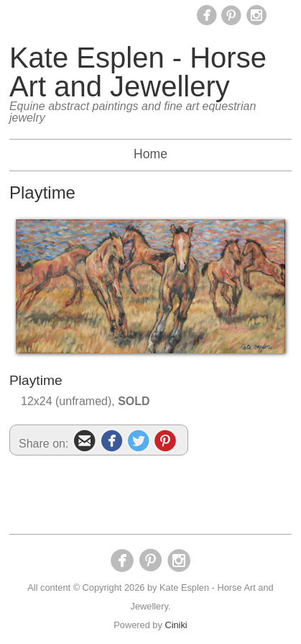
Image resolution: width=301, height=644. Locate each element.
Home (150, 154)
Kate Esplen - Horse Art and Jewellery (138, 72)
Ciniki (176, 625)
